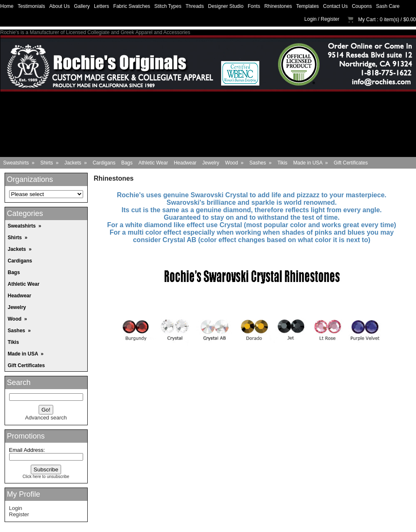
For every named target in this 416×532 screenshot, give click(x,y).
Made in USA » (311, 163)
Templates (308, 6)
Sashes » (260, 163)
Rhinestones (278, 6)
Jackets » (76, 163)
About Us (60, 6)
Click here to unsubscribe (46, 477)
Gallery (82, 6)
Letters (102, 6)
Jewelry (211, 163)
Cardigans (104, 163)
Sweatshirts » (19, 163)
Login (310, 19)
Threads (194, 6)
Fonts (254, 6)
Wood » (234, 163)
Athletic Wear (153, 163)
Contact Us (335, 6)
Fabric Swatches (132, 6)
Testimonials (32, 6)
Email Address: (27, 450)
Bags (127, 163)
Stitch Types (168, 6)
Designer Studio (226, 6)
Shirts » (49, 163)
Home (7, 6)
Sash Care (388, 6)
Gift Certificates (351, 163)
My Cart (367, 20)
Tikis (282, 163)
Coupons (362, 6)
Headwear (185, 163)
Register (330, 19)
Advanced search (46, 418)
